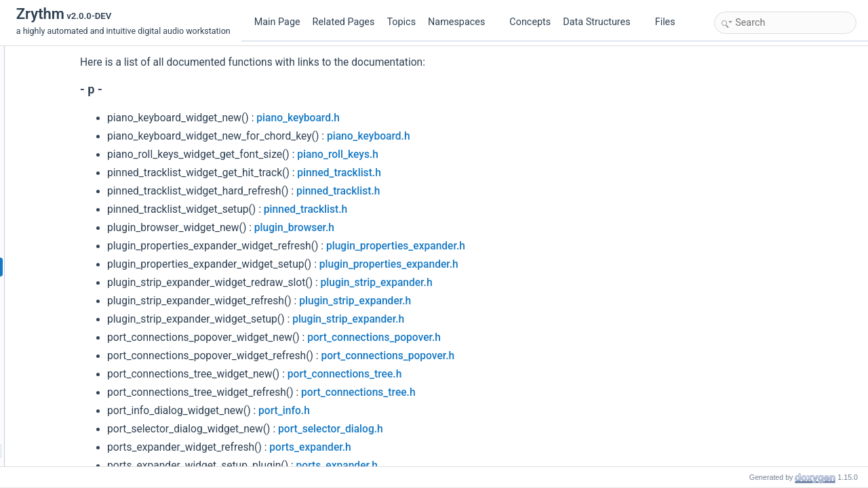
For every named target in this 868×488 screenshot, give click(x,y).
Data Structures (602, 22)
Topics (401, 22)
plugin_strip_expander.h (477, 283)
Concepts (530, 22)
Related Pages (344, 22)
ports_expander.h (410, 447)
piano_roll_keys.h (438, 155)
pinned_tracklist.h (439, 173)
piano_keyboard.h (398, 118)
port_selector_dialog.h (431, 429)
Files (670, 22)
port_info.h (384, 411)
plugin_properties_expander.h (496, 246)
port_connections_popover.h (474, 338)
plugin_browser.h (395, 228)
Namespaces (462, 22)
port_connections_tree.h (445, 374)
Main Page (277, 22)
